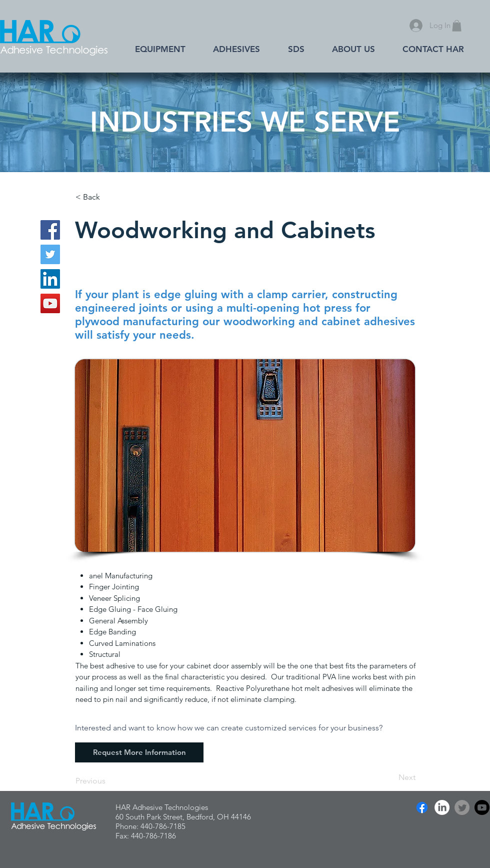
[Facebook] (50, 230)
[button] (457, 26)
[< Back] (108, 197)
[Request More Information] (139, 752)
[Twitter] (50, 254)
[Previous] (108, 781)
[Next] (390, 777)
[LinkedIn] (50, 279)
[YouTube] (50, 303)
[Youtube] (482, 807)
